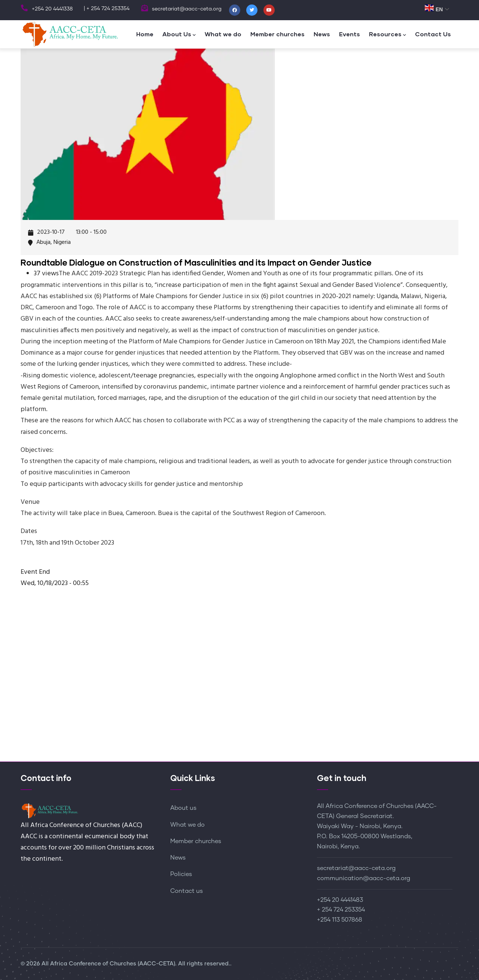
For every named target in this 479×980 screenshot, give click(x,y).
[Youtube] (269, 10)
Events (350, 34)
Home (145, 34)
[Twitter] (252, 10)
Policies (181, 874)
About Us (179, 35)
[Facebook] (235, 10)
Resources (388, 35)
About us (183, 808)
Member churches (277, 34)
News (322, 34)
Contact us (187, 891)
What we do (223, 34)
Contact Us (433, 34)
